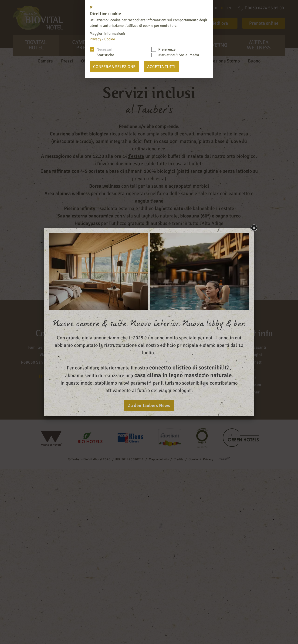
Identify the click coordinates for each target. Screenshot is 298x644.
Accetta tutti (161, 67)
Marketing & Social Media (179, 55)
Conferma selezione (114, 67)
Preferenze (167, 49)
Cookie (110, 39)
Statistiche (105, 55)
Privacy (95, 39)
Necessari (104, 49)
